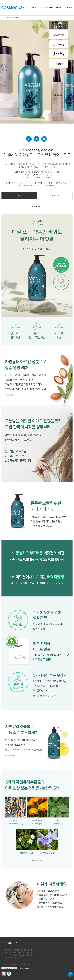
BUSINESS (49, 8)
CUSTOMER (68, 8)
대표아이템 (19, 196)
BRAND (34, 8)
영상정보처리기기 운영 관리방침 (9, 964)
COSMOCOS (12, 8)
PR (41, 8)
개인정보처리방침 (24, 964)
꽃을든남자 (17, 18)
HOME (2, 18)
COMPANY (25, 8)
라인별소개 (55, 196)
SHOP (58, 8)
